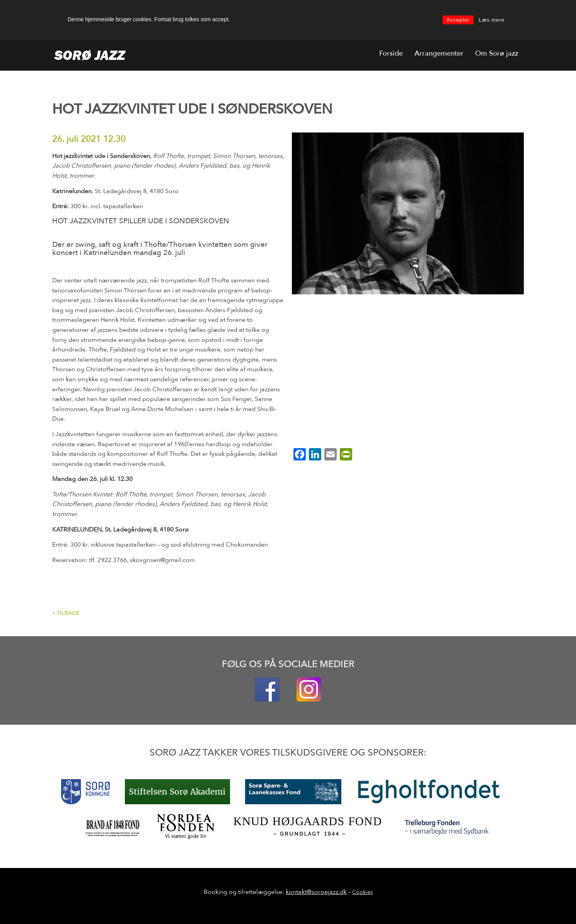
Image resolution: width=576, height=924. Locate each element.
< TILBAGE (66, 613)
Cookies (362, 892)
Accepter (458, 20)
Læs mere (492, 20)
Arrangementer (439, 54)
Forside (391, 54)
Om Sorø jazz (497, 54)
